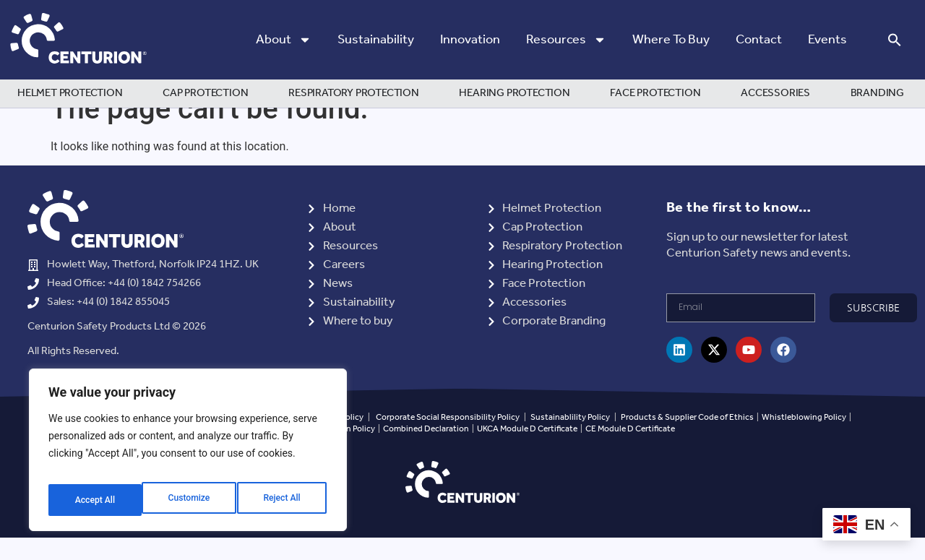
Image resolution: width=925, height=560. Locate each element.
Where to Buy (671, 40)
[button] (895, 40)
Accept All (283, 500)
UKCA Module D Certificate (527, 451)
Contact (759, 40)
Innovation (470, 40)
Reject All (189, 500)
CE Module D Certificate (630, 451)
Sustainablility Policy (570, 439)
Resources (566, 40)
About (284, 40)
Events (827, 40)
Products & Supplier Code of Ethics (687, 439)
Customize (94, 500)
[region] (188, 455)
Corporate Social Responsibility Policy (448, 439)
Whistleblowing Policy (805, 439)
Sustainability (376, 40)
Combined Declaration (426, 451)
